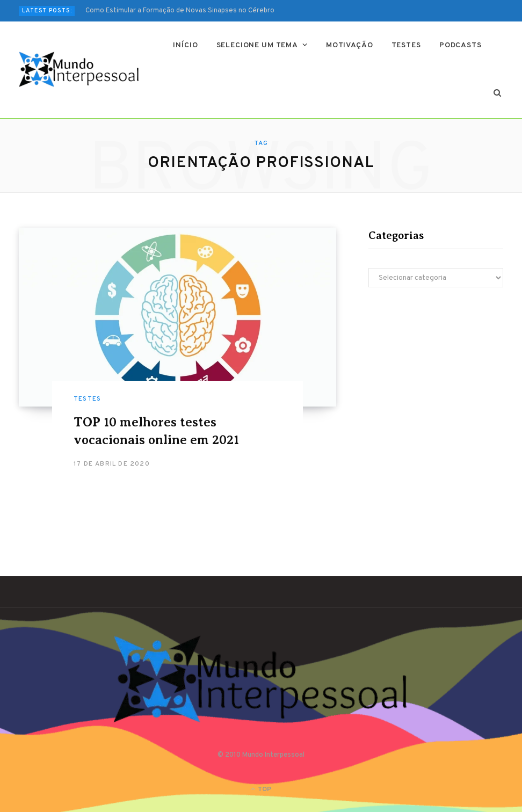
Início (185, 45)
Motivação (350, 45)
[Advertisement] (436, 381)
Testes (406, 45)
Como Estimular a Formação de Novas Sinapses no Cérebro (180, 11)
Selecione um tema (257, 45)
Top (261, 789)
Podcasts (461, 45)
